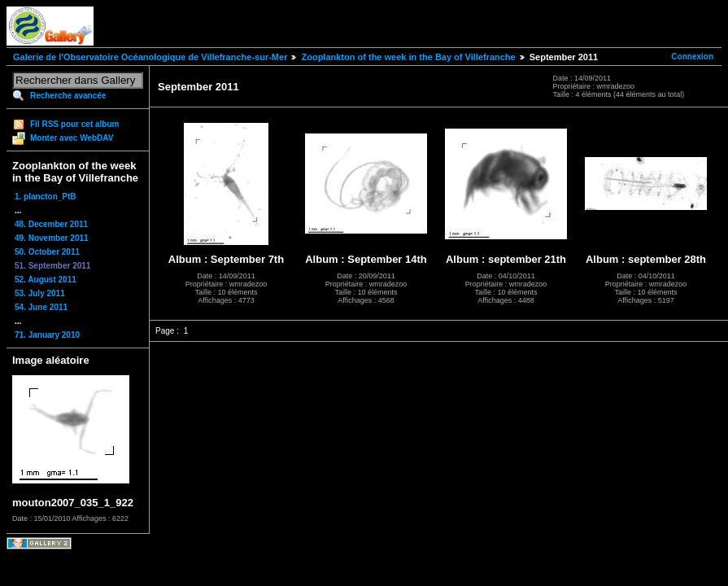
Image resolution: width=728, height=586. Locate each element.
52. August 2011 (46, 280)
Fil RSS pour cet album (74, 124)
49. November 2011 (52, 238)
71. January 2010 (47, 335)
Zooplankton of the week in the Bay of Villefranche (408, 57)
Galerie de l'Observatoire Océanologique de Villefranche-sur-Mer (150, 57)
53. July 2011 (40, 293)
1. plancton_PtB (46, 197)
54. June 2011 (41, 307)
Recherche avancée (68, 96)
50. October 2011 (47, 252)
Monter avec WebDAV (72, 138)
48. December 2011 (51, 224)
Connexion (692, 57)
